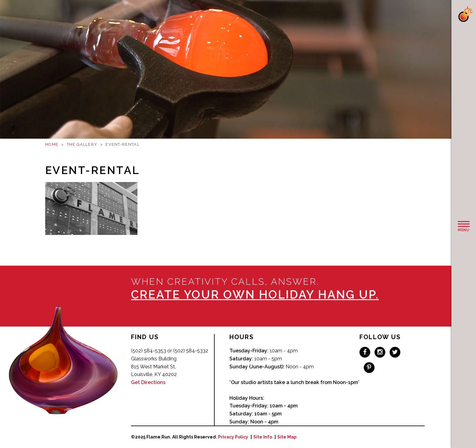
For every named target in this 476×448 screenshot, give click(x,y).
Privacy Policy (233, 437)
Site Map (287, 437)
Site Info (263, 437)
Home (52, 144)
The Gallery (82, 144)
